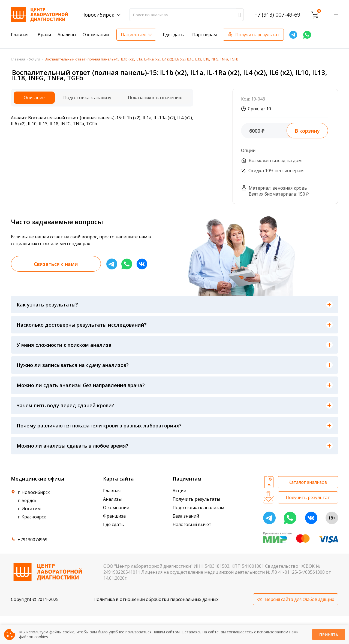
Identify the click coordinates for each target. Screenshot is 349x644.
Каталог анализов (308, 482)
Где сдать (173, 35)
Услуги (34, 59)
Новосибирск (98, 15)
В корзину (307, 131)
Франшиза (114, 516)
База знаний (186, 516)
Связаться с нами (56, 264)
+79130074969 (33, 540)
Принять (329, 635)
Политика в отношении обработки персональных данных (156, 599)
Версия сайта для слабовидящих (300, 599)
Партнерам (204, 35)
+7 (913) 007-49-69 (277, 15)
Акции (179, 491)
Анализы (67, 35)
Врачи (44, 35)
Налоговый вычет (192, 524)
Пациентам (133, 35)
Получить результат (257, 35)
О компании (96, 35)
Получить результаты (196, 499)
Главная (20, 35)
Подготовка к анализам (198, 508)
